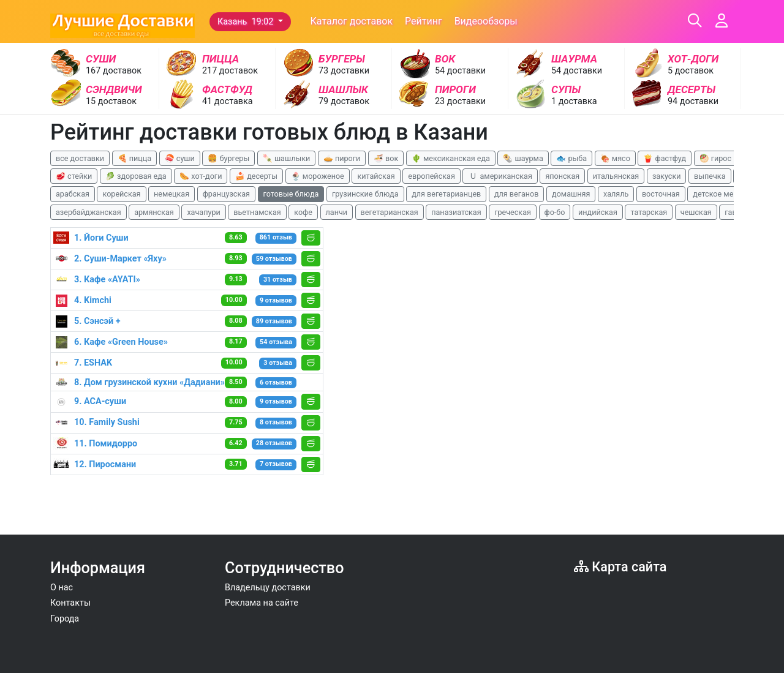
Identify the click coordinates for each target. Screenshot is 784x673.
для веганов (517, 194)
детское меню (718, 194)
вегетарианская (390, 212)
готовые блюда (291, 194)
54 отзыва (276, 342)
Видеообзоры (486, 21)
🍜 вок (386, 158)
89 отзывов (274, 321)
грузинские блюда (365, 194)
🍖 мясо (615, 158)
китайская (376, 176)
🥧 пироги (342, 158)
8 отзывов (276, 422)
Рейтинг (424, 21)
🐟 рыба (571, 158)
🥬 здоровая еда (136, 176)
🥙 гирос (716, 158)
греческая (513, 212)
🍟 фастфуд (665, 158)
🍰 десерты (256, 176)
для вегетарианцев (446, 194)
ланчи (337, 212)
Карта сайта (620, 567)
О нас (62, 588)
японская (562, 176)
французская (226, 194)
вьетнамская (257, 212)
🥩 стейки (74, 176)
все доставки (80, 158)
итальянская (616, 176)
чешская (696, 212)
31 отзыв (278, 280)
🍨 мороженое (318, 176)
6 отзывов (276, 382)
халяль (616, 194)
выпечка (710, 176)
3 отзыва (278, 363)
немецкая (171, 194)
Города (65, 619)
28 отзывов (274, 443)
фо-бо (555, 212)
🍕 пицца (134, 158)
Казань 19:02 (247, 22)
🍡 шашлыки (287, 158)
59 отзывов (274, 259)
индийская (598, 212)
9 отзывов (276, 300)
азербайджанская (89, 212)
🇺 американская (500, 176)
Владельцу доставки (268, 588)
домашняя (571, 194)
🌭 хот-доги (201, 176)
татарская (649, 212)
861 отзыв (276, 237)
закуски (667, 176)
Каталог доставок (352, 21)
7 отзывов (276, 464)
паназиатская (456, 212)
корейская (121, 194)
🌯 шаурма (523, 158)
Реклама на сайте (262, 603)
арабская (73, 194)
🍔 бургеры (228, 158)
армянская (154, 212)
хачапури (203, 212)
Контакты (70, 603)
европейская (432, 176)
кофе (303, 212)
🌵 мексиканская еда (451, 158)
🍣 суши (180, 158)
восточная (661, 194)
